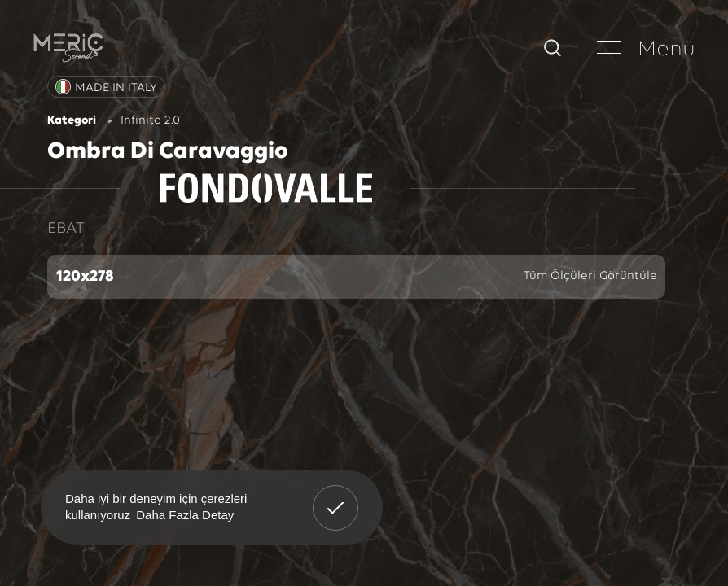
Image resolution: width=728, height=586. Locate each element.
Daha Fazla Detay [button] (185, 515)
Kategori (72, 121)
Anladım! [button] (336, 496)
